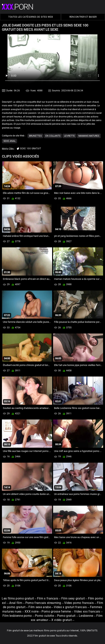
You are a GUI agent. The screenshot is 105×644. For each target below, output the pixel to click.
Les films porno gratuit (18, 598)
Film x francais (48, 598)
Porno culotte (44, 616)
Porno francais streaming (43, 603)
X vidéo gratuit (62, 620)
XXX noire (32, 611)
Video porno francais (79, 603)
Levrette (69, 136)
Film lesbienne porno (17, 616)
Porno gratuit (67, 616)
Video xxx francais (87, 611)
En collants (53, 136)
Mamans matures (89, 136)
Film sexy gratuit (73, 598)
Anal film (16, 603)
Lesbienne (86, 616)
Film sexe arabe (40, 607)
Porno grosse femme (56, 611)
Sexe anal (10, 141)
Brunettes (35, 136)
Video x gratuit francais (70, 607)
